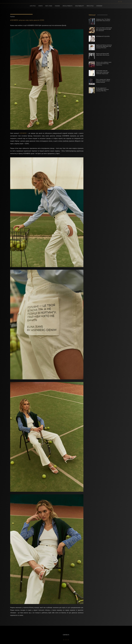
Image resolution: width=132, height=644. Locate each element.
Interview (98, 6)
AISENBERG (23, 133)
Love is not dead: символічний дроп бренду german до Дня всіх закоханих (104, 29)
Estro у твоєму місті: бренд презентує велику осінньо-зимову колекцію (103, 81)
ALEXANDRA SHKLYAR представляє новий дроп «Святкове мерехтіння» (103, 72)
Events (41, 6)
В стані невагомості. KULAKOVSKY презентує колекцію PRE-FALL (102, 90)
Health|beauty (79, 6)
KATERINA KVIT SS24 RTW (103, 37)
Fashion (57, 6)
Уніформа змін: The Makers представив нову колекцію (103, 20)
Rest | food (49, 6)
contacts (66, 635)
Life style (34, 6)
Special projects (67, 6)
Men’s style (89, 6)
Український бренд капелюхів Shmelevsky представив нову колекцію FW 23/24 (104, 47)
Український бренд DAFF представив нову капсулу (103, 54)
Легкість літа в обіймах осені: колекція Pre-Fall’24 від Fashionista (104, 64)
